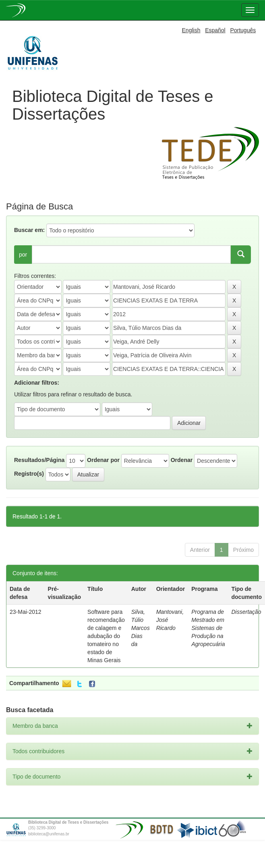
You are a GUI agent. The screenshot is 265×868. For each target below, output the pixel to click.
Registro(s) (29, 474)
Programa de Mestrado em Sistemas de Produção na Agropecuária (208, 628)
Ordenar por (103, 460)
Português (243, 30)
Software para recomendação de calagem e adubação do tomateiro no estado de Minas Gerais (106, 636)
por (23, 255)
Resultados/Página (39, 460)
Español (215, 30)
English (191, 30)
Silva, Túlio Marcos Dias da (141, 628)
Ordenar (182, 460)
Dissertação (246, 612)
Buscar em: (29, 230)
